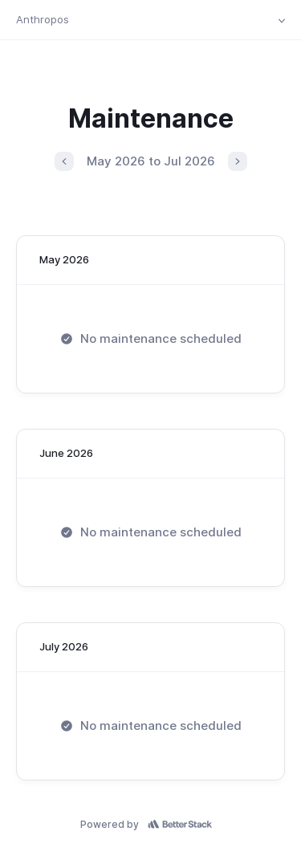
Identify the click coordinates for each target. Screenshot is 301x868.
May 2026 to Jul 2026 (151, 161)
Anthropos (43, 19)
